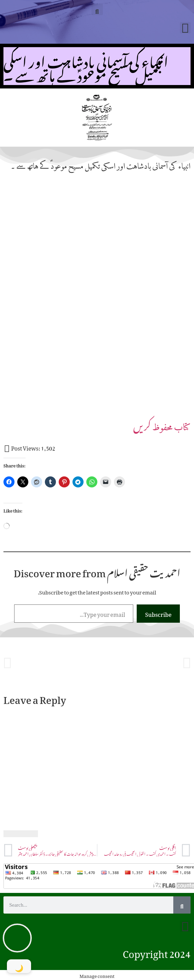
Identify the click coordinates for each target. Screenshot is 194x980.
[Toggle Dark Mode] (19, 966)
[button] (97, 9)
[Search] (182, 905)
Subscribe (158, 613)
